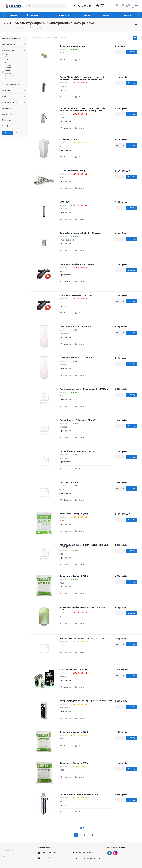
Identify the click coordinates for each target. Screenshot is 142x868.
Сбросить (19, 133)
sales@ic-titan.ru (48, 858)
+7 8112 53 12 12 (84, 6)
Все (97, 835)
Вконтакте (110, 853)
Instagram (115, 853)
